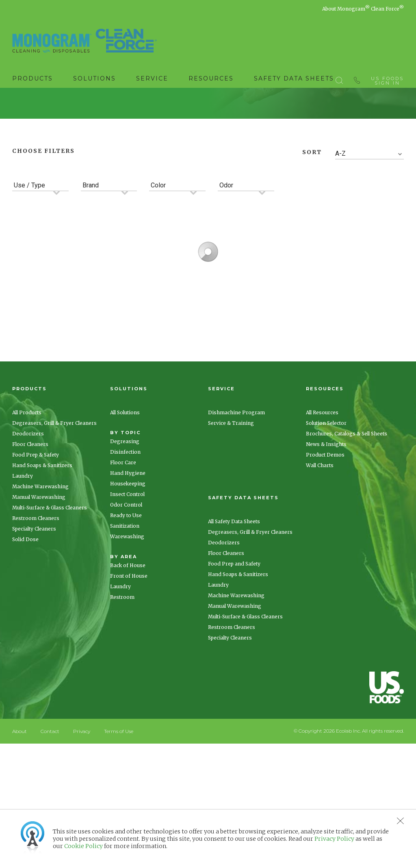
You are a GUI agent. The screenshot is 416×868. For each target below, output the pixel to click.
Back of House (128, 649)
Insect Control (127, 578)
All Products (27, 496)
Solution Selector (326, 507)
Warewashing (127, 620)
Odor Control (126, 588)
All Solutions (125, 496)
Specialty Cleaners (34, 612)
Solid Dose (25, 623)
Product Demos (325, 538)
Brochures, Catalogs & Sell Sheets (347, 517)
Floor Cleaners (30, 528)
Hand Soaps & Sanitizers (42, 549)
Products (32, 78)
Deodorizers (28, 517)
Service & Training (231, 507)
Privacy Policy (334, 839)
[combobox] (369, 238)
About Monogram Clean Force (363, 9)
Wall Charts (320, 549)
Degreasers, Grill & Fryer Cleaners (54, 507)
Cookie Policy (83, 846)
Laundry (23, 560)
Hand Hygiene (128, 557)
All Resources (322, 496)
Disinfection (125, 536)
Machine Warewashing (40, 570)
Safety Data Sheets (294, 78)
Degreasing (125, 525)
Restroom (122, 681)
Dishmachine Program (236, 496)
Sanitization (125, 610)
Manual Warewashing (39, 581)
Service (152, 78)
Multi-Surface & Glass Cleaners (50, 591)
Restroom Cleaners (36, 602)
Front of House (129, 660)
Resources (211, 78)
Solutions (94, 78)
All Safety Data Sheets (234, 605)
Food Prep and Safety (234, 647)
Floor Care (123, 546)
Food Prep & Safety (36, 538)
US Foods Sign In (387, 79)
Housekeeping (128, 567)
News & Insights (326, 528)
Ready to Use (126, 599)
